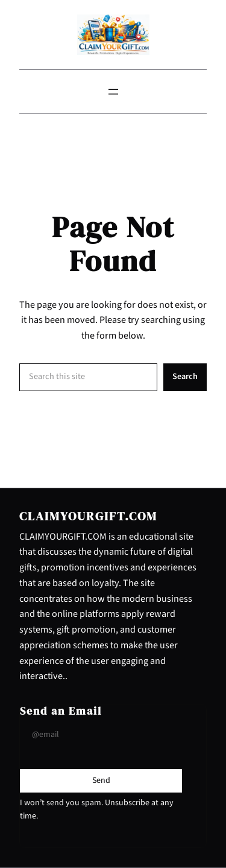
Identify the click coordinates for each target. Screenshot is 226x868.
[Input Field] (101, 735)
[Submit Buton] (101, 780)
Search (185, 376)
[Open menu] (113, 92)
